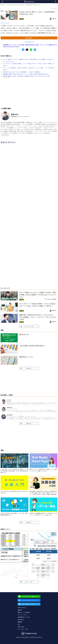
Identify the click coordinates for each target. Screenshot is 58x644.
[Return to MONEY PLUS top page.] (29, 2)
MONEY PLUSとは (22, 608)
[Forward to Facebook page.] (29, 600)
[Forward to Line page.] (29, 596)
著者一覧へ (29, 423)
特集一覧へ (29, 368)
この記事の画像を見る (29, 42)
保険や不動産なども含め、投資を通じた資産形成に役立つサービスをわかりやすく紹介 (27, 76)
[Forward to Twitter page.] (29, 604)
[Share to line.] (31, 50)
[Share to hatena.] (35, 50)
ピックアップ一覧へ (29, 326)
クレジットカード (5, 23)
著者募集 (20, 622)
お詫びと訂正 (21, 627)
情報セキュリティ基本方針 (24, 612)
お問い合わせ (21, 620)
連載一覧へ (29, 522)
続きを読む (29, 38)
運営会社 (20, 610)
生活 (8, 5)
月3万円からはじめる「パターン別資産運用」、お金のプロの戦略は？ (22, 72)
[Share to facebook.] (23, 50)
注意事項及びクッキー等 (23, 617)
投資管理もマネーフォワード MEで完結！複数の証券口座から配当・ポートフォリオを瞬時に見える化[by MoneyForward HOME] (30, 46)
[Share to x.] (27, 50)
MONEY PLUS (3, 5)
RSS (19, 624)
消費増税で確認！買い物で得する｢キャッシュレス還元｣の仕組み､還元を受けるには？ (26, 74)
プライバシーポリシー (23, 615)
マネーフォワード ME (23, 629)
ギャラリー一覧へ (29, 582)
